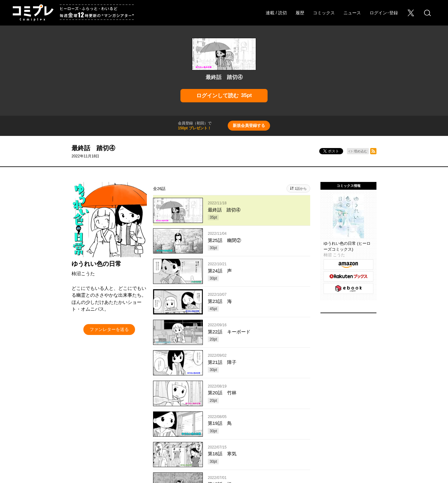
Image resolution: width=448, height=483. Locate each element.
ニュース (352, 13)
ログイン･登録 (384, 13)
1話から (301, 188)
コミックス (324, 13)
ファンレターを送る (109, 329)
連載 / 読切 (276, 13)
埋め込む (361, 151)
